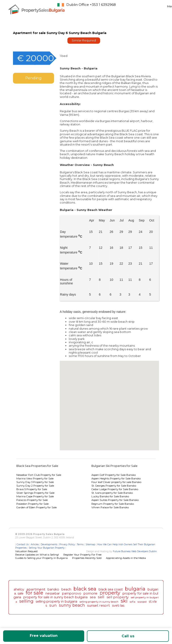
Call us (128, 636)
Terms (80, 544)
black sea (85, 589)
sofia (132, 602)
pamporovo (72, 593)
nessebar (53, 593)
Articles (35, 544)
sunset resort (98, 605)
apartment (36, 589)
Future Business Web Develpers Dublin (135, 551)
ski (124, 601)
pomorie (90, 593)
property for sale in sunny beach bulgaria (55, 597)
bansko (53, 589)
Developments (49, 544)
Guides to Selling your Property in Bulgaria (41, 558)
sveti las (118, 605)
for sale (34, 593)
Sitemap (90, 544)
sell (101, 597)
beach (66, 589)
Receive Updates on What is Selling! (37, 555)
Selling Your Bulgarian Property (47, 548)
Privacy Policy (67, 544)
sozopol (142, 602)
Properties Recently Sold (87, 558)
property (110, 593)
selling (26, 601)
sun (53, 605)
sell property (118, 597)
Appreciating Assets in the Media (126, 558)
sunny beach (72, 605)
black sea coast (111, 589)
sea (93, 597)
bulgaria (135, 589)
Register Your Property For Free (82, 555)
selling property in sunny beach (99, 602)
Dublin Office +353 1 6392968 (91, 5)
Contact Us (23, 544)
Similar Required (84, 40)
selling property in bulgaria (56, 601)
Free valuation (44, 636)
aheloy (19, 589)
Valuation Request (26, 551)
